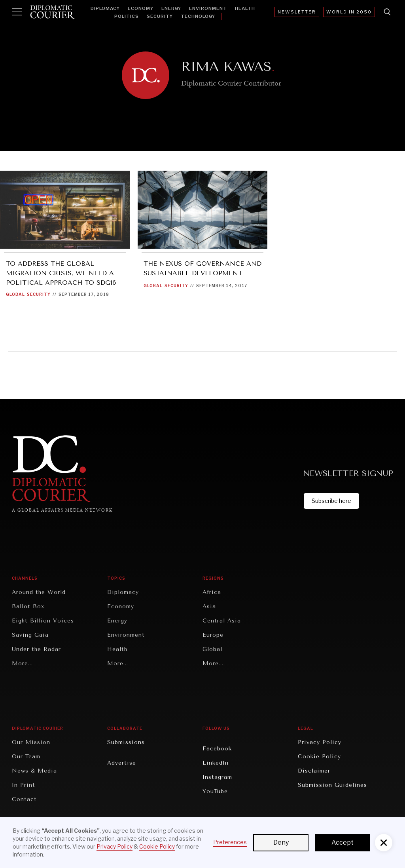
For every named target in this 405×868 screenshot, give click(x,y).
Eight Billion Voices (43, 621)
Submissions (126, 742)
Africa (212, 592)
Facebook (217, 749)
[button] (384, 843)
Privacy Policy (320, 742)
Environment (208, 8)
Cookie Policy (319, 757)
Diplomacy (105, 8)
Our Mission (31, 742)
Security (160, 16)
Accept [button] (343, 842)
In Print (24, 785)
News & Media (34, 771)
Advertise (122, 763)
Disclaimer (314, 771)
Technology (198, 16)
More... (22, 663)
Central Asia (222, 621)
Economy (141, 8)
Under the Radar (36, 649)
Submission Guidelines (332, 785)
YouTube (215, 791)
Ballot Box (28, 606)
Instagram (217, 777)
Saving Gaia (30, 635)
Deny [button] (281, 842)
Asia (209, 606)
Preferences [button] (230, 842)
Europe (213, 635)
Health (245, 8)
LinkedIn (216, 763)
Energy (171, 8)
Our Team (26, 757)
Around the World (39, 592)
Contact (24, 799)
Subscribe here (331, 501)
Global (15, 294)
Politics (127, 16)
